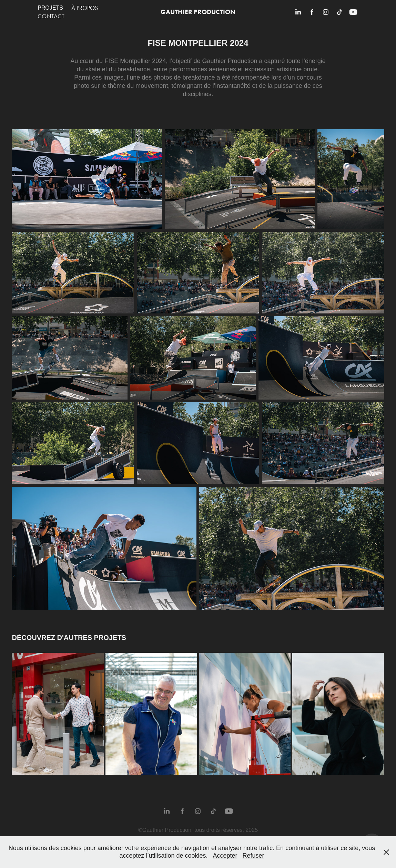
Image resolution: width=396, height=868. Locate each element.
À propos (85, 8)
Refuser (253, 856)
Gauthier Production (198, 12)
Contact (51, 16)
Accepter (225, 856)
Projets (50, 8)
